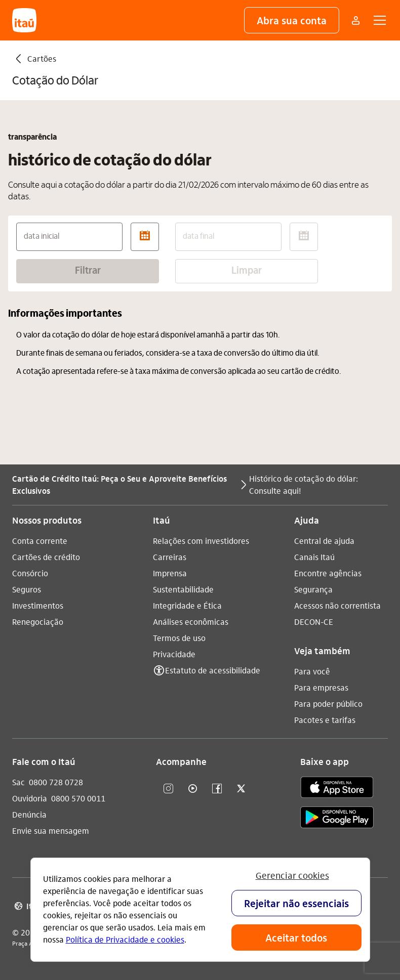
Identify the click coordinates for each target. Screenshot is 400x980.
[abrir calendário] (145, 237)
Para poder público (328, 704)
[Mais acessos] (355, 20)
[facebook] (217, 789)
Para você (312, 671)
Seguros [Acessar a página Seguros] (27, 589)
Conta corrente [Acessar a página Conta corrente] (40, 541)
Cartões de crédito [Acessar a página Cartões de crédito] (46, 557)
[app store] (337, 789)
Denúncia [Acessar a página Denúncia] (29, 814)
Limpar (247, 271)
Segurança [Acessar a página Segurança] (313, 589)
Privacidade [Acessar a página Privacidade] (174, 654)
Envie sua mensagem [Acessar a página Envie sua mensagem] (51, 830)
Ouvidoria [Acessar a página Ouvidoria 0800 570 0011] (30, 798)
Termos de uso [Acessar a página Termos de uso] (179, 638)
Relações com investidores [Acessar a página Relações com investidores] (201, 541)
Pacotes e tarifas (325, 720)
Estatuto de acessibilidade (213, 670)
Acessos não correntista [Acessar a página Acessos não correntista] (337, 605)
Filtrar (88, 271)
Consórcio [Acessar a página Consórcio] (30, 573)
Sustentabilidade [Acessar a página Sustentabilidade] (183, 589)
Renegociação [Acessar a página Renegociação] (38, 622)
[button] (292, 20)
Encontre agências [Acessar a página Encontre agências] (328, 573)
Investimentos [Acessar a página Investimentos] (38, 605)
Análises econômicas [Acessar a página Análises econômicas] (191, 622)
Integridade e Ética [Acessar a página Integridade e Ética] (187, 605)
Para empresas (321, 687)
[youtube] (192, 789)
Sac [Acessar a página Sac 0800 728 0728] (18, 782)
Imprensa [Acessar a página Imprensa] (170, 573)
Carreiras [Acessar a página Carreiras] (170, 557)
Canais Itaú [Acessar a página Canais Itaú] (314, 557)
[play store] (337, 819)
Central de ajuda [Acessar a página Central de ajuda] (324, 541)
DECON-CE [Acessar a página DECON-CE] (314, 622)
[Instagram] (168, 789)
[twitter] (241, 789)
